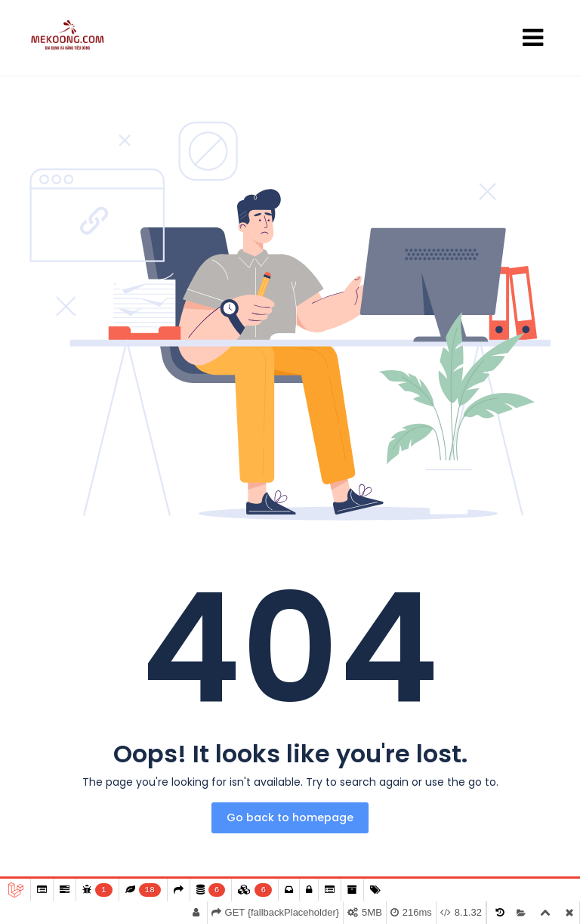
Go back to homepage (290, 817)
